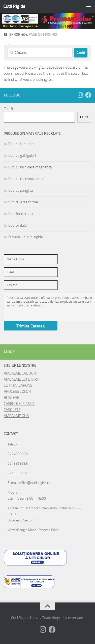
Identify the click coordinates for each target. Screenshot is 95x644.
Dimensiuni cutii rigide (26, 237)
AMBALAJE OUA (16, 416)
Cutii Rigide (14, 6)
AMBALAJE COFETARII (21, 379)
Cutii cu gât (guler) (22, 155)
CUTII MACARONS (18, 385)
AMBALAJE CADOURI (20, 373)
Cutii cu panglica (21, 190)
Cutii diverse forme (23, 202)
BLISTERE (11, 398)
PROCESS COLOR (17, 392)
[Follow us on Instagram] (80, 95)
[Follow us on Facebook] (88, 95)
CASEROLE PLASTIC (19, 404)
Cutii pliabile (18, 225)
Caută (8, 109)
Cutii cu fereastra (21, 144)
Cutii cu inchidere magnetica (30, 167)
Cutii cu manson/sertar (26, 179)
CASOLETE (12, 410)
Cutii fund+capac (21, 214)
